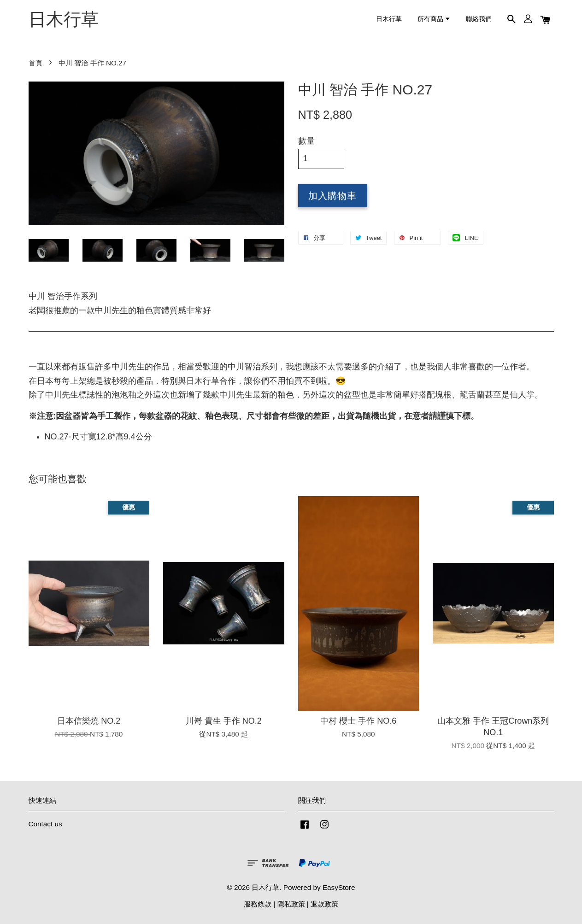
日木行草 (64, 19)
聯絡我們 (479, 19)
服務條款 (258, 904)
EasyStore (339, 887)
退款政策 (324, 904)
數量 (306, 141)
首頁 (35, 63)
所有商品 (434, 19)
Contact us (45, 824)
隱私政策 (291, 904)
